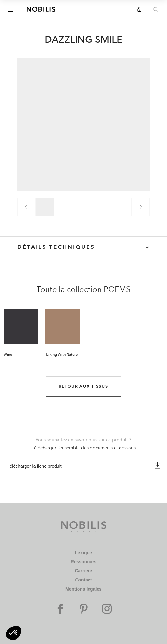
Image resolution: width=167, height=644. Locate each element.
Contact (83, 580)
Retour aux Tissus (83, 386)
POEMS (117, 289)
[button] (14, 633)
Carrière (84, 571)
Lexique (83, 553)
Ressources (83, 562)
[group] (45, 207)
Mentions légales (83, 589)
